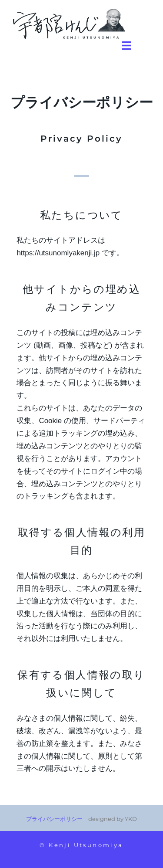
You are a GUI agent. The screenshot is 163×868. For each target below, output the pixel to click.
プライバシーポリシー (54, 819)
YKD (131, 819)
